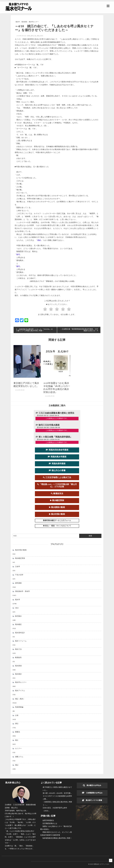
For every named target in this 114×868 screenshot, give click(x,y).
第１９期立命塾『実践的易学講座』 (55, 437)
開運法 (18, 732)
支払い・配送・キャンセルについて (57, 526)
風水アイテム (20, 691)
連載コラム (19, 757)
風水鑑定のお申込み (92, 786)
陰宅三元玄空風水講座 (49, 425)
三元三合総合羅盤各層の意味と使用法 (56, 413)
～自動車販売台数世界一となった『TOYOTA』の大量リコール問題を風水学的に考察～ (35, 330)
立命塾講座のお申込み (92, 793)
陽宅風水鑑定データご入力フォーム (57, 521)
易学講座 (18, 583)
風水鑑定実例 (57, 501)
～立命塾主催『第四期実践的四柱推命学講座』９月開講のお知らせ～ (79, 330)
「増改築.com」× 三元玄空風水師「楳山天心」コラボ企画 (57, 486)
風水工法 (18, 649)
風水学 (18, 22)
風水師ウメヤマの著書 (92, 801)
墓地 (29, 36)
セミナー (18, 749)
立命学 (18, 567)
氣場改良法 (57, 494)
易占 (17, 740)
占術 (17, 716)
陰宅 (42, 36)
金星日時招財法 (48, 821)
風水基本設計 (20, 633)
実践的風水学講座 (57, 457)
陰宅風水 (18, 616)
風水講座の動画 (57, 507)
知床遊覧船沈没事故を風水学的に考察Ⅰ (57, 838)
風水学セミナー (34, 22)
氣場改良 (18, 658)
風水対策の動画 (57, 514)
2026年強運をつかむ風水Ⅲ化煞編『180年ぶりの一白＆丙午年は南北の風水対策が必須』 (57, 388)
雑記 (17, 765)
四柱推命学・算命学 (22, 592)
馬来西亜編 (19, 707)
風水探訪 (18, 674)
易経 (38, 36)
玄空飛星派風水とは (50, 824)
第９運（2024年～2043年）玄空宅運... (57, 793)
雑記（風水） (20, 699)
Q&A (17, 608)
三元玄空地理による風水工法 (57, 478)
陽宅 (32, 36)
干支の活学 (19, 575)
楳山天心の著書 (57, 471)
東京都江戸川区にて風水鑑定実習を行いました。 (26, 385)
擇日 (17, 724)
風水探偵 (24, 22)
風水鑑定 (18, 625)
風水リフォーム (21, 641)
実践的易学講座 (57, 464)
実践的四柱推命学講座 (57, 450)
